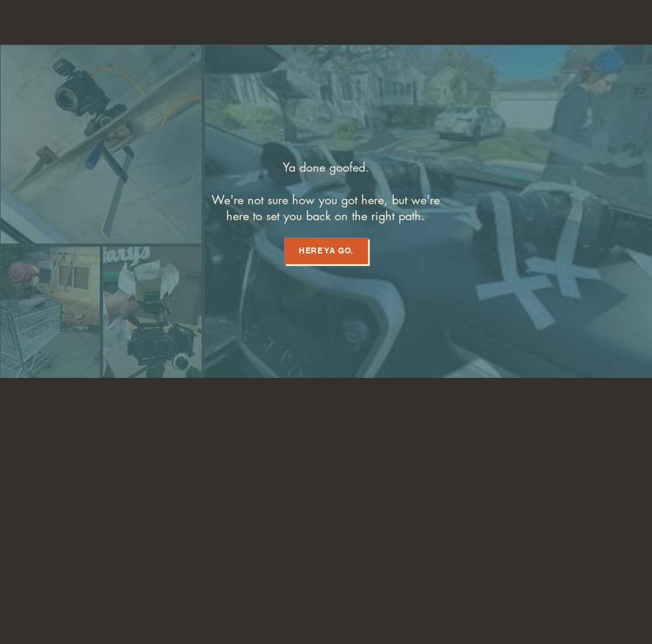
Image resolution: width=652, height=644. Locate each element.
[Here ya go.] (326, 251)
